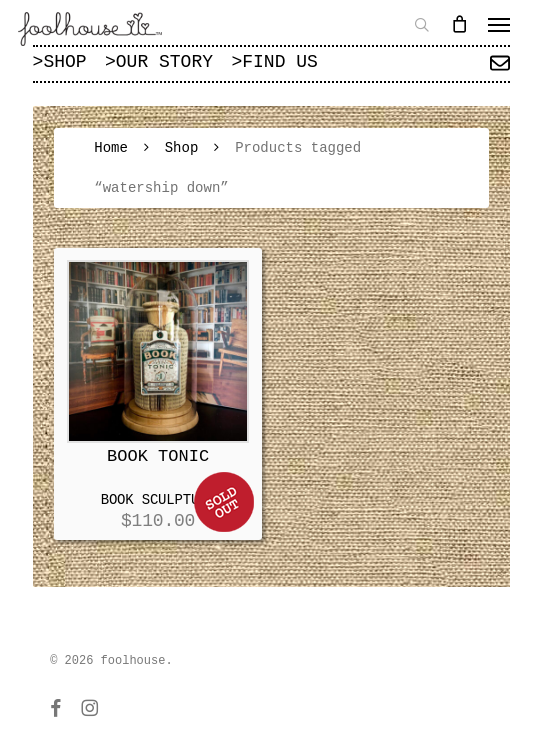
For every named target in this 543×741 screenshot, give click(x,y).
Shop (182, 148)
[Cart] (459, 24)
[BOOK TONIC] (158, 351)
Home (111, 148)
